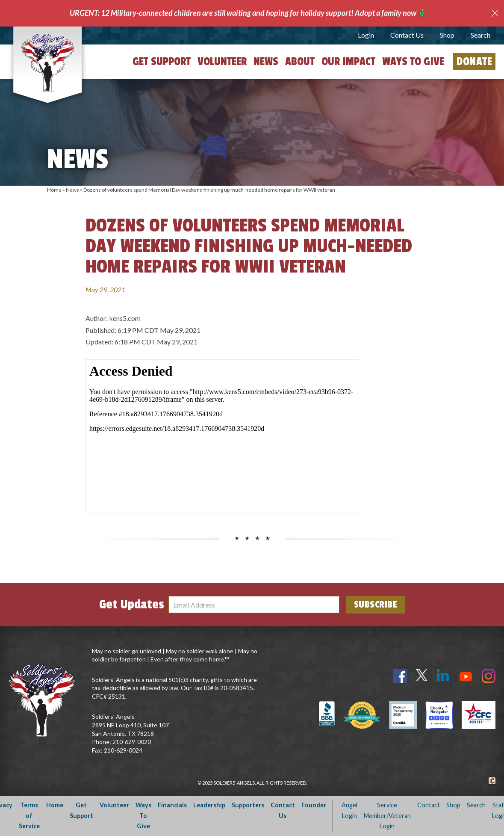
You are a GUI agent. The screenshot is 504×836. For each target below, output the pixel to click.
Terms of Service (29, 815)
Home (54, 190)
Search (480, 35)
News (266, 62)
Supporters (248, 805)
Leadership (209, 805)
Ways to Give (413, 62)
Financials (172, 805)
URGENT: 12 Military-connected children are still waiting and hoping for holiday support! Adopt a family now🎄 (248, 13)
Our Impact (348, 62)
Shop (447, 35)
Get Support (162, 62)
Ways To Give (143, 815)
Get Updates (132, 605)
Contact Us (407, 35)
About (300, 62)
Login (366, 35)
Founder (314, 805)
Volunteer (222, 62)
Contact (429, 805)
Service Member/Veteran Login (387, 815)
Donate (474, 62)
